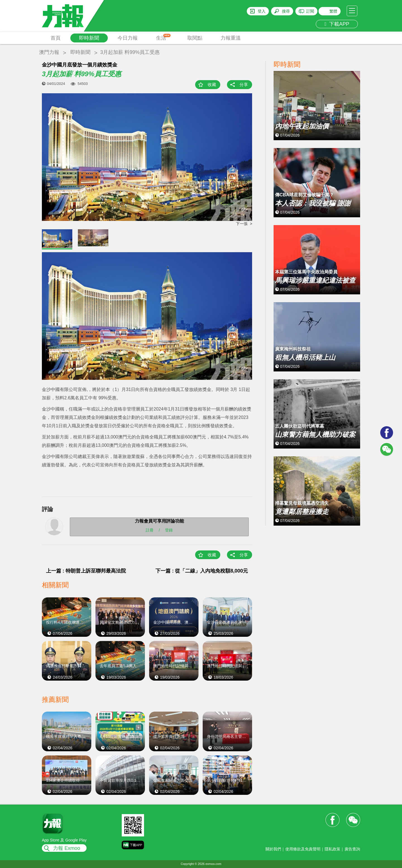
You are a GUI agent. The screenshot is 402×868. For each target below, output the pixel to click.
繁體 (333, 11)
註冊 (150, 530)
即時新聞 (89, 38)
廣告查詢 (352, 849)
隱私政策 (332, 849)
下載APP (337, 24)
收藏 (212, 84)
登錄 (169, 530)
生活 (163, 37)
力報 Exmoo (67, 848)
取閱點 (195, 38)
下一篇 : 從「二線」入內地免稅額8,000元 (202, 571)
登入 (262, 11)
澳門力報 (49, 52)
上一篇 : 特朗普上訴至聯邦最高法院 (86, 571)
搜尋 (286, 11)
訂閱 (310, 11)
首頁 (56, 38)
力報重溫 (231, 38)
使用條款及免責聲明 (303, 849)
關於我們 (273, 849)
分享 (244, 84)
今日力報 (128, 38)
